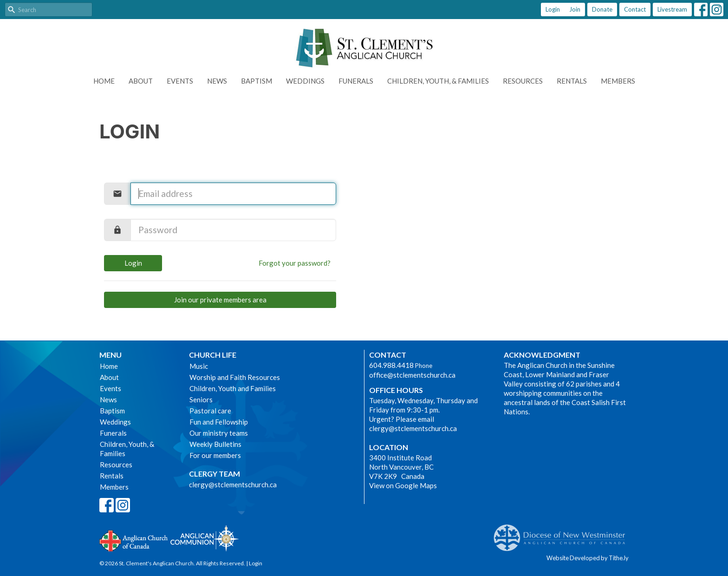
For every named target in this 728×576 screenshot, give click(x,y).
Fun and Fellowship (219, 422)
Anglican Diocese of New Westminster (563, 533)
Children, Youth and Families (233, 388)
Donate (602, 9)
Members (618, 81)
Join (575, 9)
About (141, 81)
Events (180, 81)
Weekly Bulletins (215, 444)
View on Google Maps (403, 485)
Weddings (305, 81)
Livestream (672, 9)
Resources (523, 81)
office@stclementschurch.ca (412, 375)
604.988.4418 (391, 365)
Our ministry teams (219, 433)
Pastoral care (210, 411)
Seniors (201, 399)
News (217, 81)
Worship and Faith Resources (235, 377)
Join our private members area (220, 300)
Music (199, 366)
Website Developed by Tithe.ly (588, 558)
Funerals (356, 81)
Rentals (572, 81)
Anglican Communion (205, 538)
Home (104, 81)
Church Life (213, 355)
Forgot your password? (295, 263)
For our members (215, 455)
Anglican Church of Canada (134, 540)
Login (553, 9)
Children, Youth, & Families (438, 81)
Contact (635, 9)
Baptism (257, 81)
